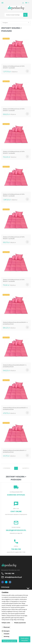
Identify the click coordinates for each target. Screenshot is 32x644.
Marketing (6, 637)
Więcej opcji (7, 627)
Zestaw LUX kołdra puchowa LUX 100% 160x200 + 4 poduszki (14, 195)
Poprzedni (6, 468)
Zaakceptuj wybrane (9, 641)
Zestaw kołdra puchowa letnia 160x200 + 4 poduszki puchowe (15, 366)
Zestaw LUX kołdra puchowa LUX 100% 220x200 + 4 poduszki (14, 67)
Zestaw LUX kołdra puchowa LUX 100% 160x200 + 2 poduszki (14, 238)
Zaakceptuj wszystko (25, 639)
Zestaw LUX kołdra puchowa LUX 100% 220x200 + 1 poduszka (14, 152)
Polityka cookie (6, 623)
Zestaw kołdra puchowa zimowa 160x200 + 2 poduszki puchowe (15, 408)
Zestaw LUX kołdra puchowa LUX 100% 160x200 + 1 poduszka (14, 280)
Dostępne (16, 22)
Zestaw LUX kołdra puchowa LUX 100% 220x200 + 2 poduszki (14, 110)
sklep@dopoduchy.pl (13, 577)
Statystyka (7, 634)
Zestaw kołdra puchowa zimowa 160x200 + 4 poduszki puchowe (15, 323)
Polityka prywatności (20, 623)
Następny (26, 468)
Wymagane (7, 631)
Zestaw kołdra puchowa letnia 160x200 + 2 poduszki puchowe (15, 451)
